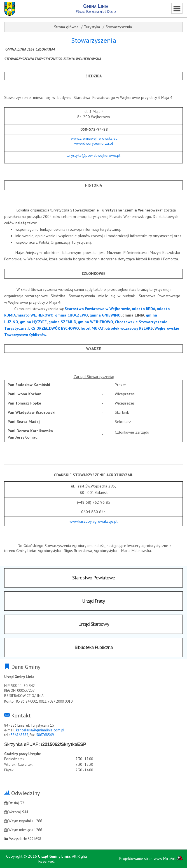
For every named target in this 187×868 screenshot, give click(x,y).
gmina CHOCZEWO (72, 315)
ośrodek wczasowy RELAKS (129, 328)
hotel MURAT (92, 328)
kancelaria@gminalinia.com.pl (40, 730)
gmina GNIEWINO (105, 315)
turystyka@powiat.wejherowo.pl (93, 155)
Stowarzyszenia (119, 27)
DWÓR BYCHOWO (64, 328)
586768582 (19, 735)
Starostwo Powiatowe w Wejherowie (97, 309)
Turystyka (92, 27)
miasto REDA (143, 309)
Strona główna (66, 27)
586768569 (45, 735)
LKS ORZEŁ (38, 328)
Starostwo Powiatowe (93, 578)
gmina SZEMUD (62, 322)
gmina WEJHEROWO (95, 322)
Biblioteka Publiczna (93, 647)
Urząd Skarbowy (93, 624)
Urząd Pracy (93, 601)
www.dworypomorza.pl (94, 143)
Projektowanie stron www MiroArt (151, 858)
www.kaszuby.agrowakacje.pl (93, 521)
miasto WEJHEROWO (35, 315)
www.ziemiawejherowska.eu (94, 138)
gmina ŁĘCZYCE (33, 322)
